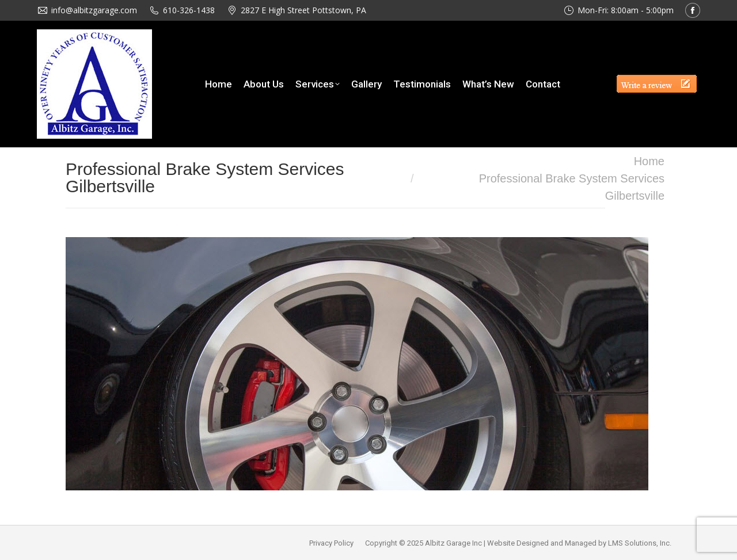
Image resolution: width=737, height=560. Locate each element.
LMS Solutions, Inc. (640, 543)
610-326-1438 (189, 10)
